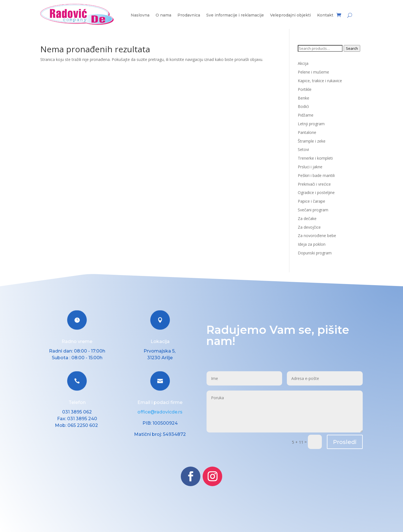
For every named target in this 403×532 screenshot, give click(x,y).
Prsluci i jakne (310, 167)
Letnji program (311, 124)
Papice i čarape (311, 201)
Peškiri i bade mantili (316, 175)
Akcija (303, 63)
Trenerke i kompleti (315, 158)
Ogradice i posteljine (316, 192)
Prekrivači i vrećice (314, 184)
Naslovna (140, 15)
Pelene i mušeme (313, 72)
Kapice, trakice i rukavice (320, 81)
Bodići (303, 106)
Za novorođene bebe (317, 236)
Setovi (303, 149)
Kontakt (325, 15)
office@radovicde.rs (160, 412)
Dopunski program (315, 253)
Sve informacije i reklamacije (235, 15)
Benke (304, 98)
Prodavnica (189, 15)
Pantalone (307, 132)
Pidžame (306, 115)
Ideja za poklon (312, 244)
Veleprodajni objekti (290, 15)
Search (352, 48)
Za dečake (307, 218)
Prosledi (345, 442)
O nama (163, 15)
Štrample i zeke (312, 141)
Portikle (305, 89)
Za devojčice (309, 227)
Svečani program (313, 210)
